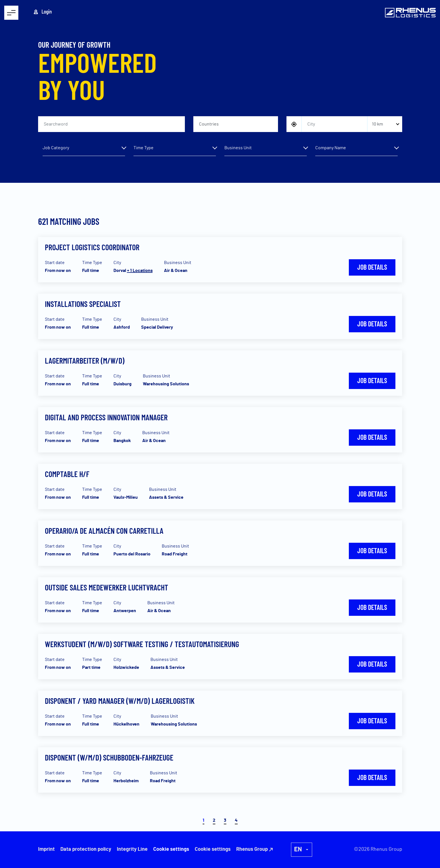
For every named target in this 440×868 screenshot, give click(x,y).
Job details (372, 267)
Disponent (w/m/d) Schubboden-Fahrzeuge (109, 757)
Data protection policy (86, 849)
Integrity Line (132, 849)
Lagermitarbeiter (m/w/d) (85, 361)
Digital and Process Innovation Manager (106, 417)
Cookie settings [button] (213, 849)
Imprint (46, 849)
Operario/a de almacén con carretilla (104, 531)
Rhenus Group (252, 849)
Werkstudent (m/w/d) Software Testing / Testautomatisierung (142, 644)
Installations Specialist (83, 304)
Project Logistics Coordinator (92, 247)
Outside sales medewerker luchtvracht (107, 587)
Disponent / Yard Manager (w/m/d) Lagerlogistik (120, 701)
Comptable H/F (67, 474)
